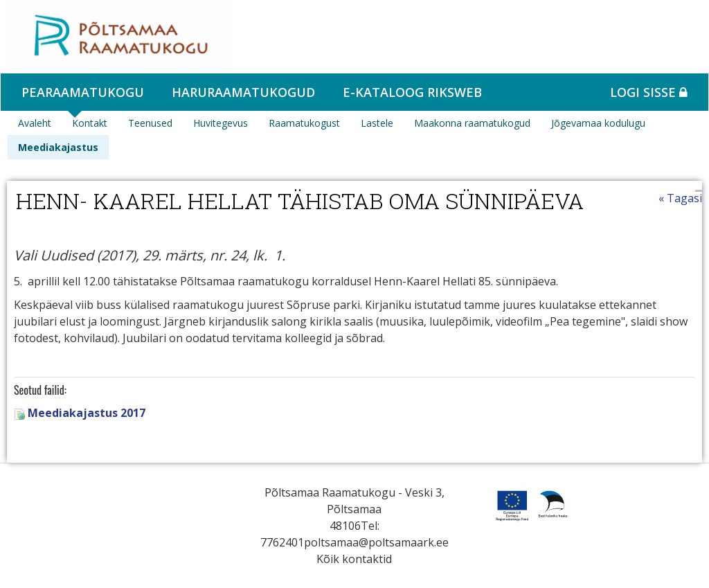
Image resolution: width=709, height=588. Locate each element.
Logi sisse (649, 92)
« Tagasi (680, 198)
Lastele (377, 123)
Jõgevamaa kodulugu (598, 123)
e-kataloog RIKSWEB (412, 92)
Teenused (150, 123)
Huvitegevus (221, 123)
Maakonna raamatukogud (472, 123)
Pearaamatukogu (83, 92)
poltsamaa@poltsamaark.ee (376, 542)
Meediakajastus (58, 147)
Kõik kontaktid (354, 559)
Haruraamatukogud (243, 92)
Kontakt (90, 123)
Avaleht (35, 123)
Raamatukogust (304, 123)
